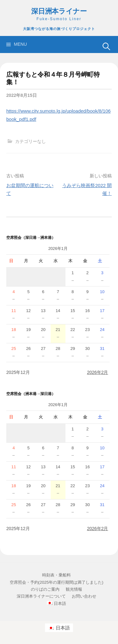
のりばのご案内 (45, 589)
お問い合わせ (84, 596)
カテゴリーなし (31, 141)
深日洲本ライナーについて (41, 596)
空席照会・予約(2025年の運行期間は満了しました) (57, 582)
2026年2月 (97, 372)
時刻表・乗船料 (56, 575)
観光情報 (74, 589)
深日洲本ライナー (59, 11)
